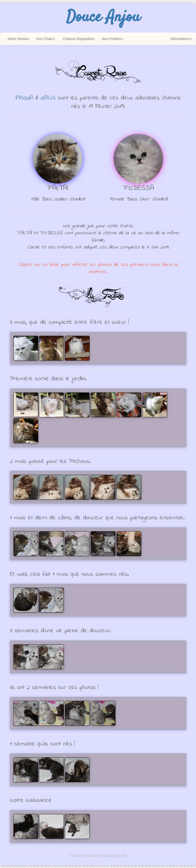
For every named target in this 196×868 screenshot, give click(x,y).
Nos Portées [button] (113, 39)
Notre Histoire (18, 39)
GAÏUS (48, 98)
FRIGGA (24, 98)
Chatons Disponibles (78, 39)
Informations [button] (181, 39)
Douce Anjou (103, 17)
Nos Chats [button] (46, 39)
